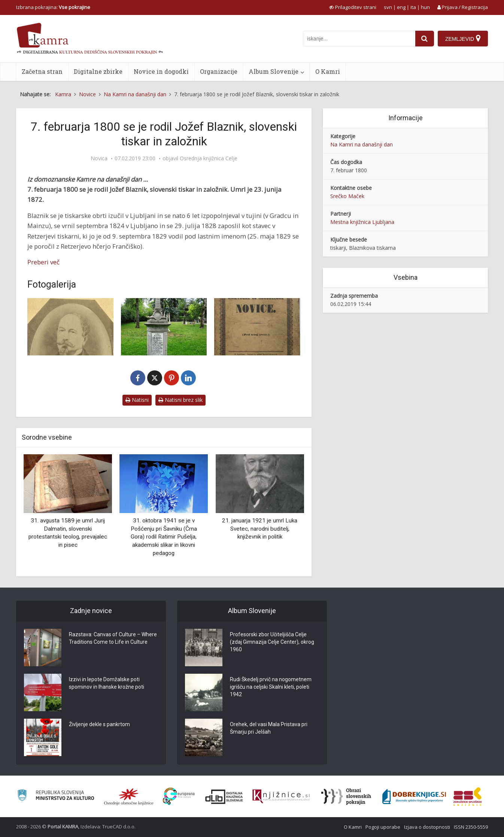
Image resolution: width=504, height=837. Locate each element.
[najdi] (425, 39)
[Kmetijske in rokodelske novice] (257, 327)
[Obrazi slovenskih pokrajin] (346, 797)
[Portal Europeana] (179, 796)
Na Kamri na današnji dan (362, 144)
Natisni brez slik (180, 400)
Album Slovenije (274, 71)
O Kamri (328, 71)
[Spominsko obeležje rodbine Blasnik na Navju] (164, 327)
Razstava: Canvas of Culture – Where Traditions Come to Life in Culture (113, 638)
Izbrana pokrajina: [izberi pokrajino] (53, 7)
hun (425, 7)
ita (413, 7)
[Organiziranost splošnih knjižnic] (129, 797)
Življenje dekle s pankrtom (99, 724)
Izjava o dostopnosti (427, 827)
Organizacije (219, 71)
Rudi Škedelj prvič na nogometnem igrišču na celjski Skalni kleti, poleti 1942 (271, 687)
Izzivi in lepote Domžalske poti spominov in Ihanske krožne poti (107, 683)
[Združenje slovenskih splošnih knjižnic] (281, 797)
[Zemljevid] (463, 39)
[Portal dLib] (224, 797)
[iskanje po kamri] (359, 39)
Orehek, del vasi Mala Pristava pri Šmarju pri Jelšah (269, 728)
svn (388, 7)
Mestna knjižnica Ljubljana (362, 222)
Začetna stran (42, 71)
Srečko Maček (347, 196)
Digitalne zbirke (98, 71)
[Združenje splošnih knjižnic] (467, 797)
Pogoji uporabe (383, 827)
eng (401, 7)
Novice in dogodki (161, 71)
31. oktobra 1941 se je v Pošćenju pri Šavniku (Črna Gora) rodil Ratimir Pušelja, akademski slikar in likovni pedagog (164, 537)
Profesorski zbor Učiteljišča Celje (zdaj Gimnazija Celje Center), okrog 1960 (272, 642)
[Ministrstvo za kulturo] (56, 796)
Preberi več (43, 262)
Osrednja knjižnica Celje (209, 158)
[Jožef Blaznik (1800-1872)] (70, 327)
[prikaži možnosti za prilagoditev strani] (353, 7)
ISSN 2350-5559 (471, 827)
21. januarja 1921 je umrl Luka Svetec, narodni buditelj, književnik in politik (260, 529)
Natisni (137, 400)
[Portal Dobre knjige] (414, 797)
